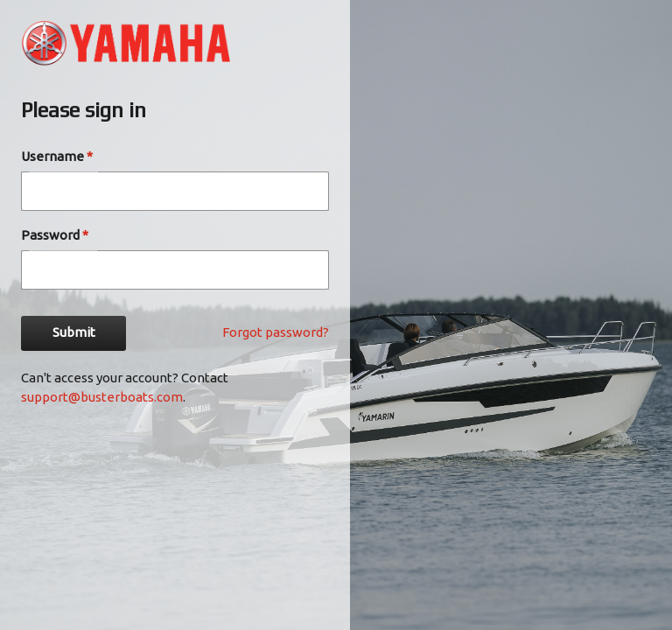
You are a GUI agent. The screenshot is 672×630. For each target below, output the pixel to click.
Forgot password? (276, 332)
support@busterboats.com (102, 397)
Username (57, 156)
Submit (73, 333)
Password (55, 235)
